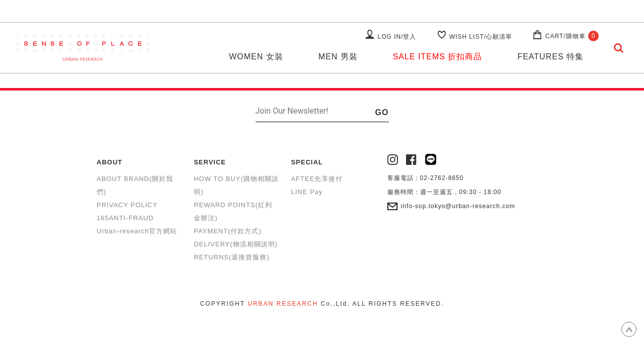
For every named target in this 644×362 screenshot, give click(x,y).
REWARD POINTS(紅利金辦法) (233, 211)
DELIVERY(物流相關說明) (236, 244)
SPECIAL (307, 162)
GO (382, 112)
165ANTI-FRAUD (125, 218)
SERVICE (210, 162)
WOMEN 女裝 (256, 57)
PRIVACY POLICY (127, 205)
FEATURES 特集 (550, 57)
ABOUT (109, 162)
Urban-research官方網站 (137, 231)
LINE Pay (307, 192)
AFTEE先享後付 (317, 179)
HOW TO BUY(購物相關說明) (236, 185)
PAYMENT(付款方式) (228, 231)
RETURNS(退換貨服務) (232, 257)
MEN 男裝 (338, 57)
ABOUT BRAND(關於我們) (135, 185)
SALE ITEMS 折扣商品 (438, 57)
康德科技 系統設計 (322, 316)
